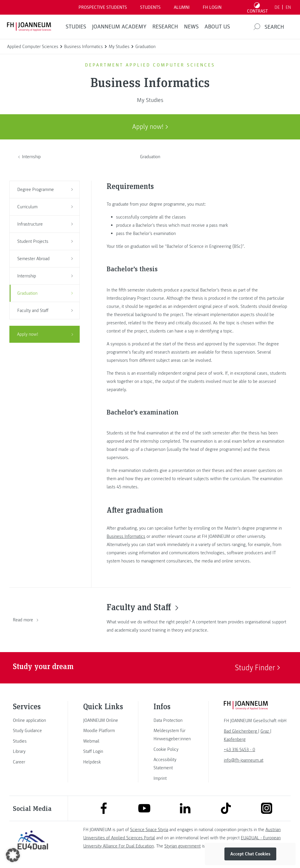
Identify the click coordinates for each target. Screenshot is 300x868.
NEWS (191, 27)
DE (277, 7)
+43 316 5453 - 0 (240, 750)
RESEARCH (165, 27)
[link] (33, 720)
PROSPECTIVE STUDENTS (103, 7)
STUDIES (76, 27)
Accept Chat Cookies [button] (250, 854)
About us (217, 27)
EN (288, 7)
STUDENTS (150, 7)
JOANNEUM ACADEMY (119, 27)
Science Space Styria (149, 830)
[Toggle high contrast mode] (258, 7)
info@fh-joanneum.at (244, 760)
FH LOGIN (212, 7)
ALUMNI (182, 7)
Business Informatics (126, 536)
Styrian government (183, 846)
